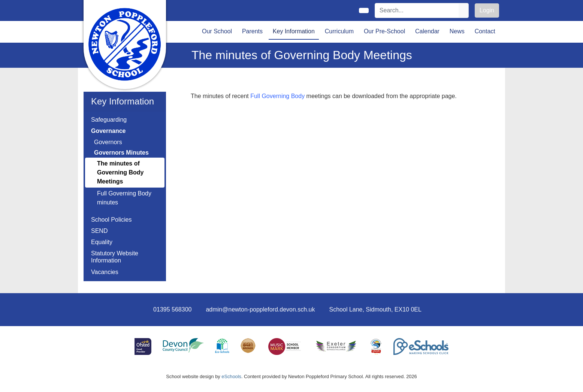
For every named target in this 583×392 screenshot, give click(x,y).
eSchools (231, 376)
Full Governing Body (277, 96)
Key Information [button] (294, 31)
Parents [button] (252, 31)
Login (487, 10)
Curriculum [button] (339, 31)
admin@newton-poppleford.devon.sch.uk (260, 309)
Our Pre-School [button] (384, 31)
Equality (102, 242)
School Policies (111, 220)
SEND (99, 231)
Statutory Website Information (115, 257)
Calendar (427, 31)
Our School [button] (217, 31)
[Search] (417, 10)
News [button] (457, 31)
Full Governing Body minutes (124, 198)
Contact (485, 31)
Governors (108, 142)
